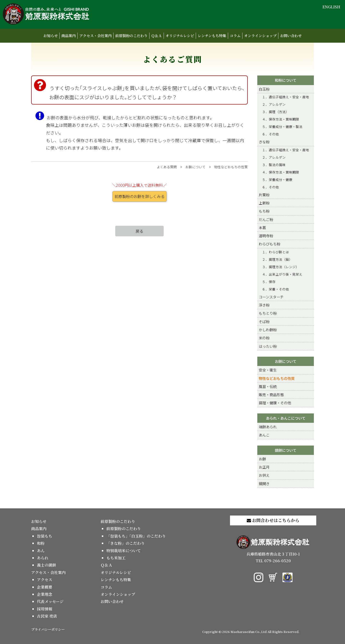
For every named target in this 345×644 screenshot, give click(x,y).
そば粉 (264, 321)
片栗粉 (264, 195)
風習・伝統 (268, 386)
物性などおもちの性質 (231, 167)
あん (41, 551)
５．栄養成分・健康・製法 (282, 127)
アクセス (45, 580)
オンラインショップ (260, 36)
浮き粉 (264, 305)
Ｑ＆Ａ (157, 36)
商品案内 (69, 36)
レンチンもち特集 (212, 36)
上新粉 (264, 203)
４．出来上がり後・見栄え (282, 274)
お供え (264, 475)
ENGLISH (331, 7)
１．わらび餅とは (276, 252)
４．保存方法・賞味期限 (281, 119)
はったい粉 (268, 346)
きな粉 (264, 142)
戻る (139, 231)
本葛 (262, 227)
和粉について (286, 80)
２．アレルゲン (274, 104)
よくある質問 (167, 167)
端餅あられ (268, 427)
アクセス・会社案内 (95, 36)
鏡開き (264, 483)
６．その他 (270, 134)
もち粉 (264, 211)
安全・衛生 (268, 370)
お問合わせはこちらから (273, 520)
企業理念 (45, 594)
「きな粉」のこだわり (126, 543)
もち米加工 (116, 558)
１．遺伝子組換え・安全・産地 (286, 97)
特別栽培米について (124, 551)
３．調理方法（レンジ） (281, 267)
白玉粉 (264, 89)
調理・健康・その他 (275, 403)
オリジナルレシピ (180, 36)
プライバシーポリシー (48, 629)
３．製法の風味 (274, 165)
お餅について (195, 167)
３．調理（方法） (276, 112)
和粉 (41, 543)
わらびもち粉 (270, 244)
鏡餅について (286, 450)
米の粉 (264, 338)
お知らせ (51, 36)
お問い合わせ (291, 36)
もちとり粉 (268, 313)
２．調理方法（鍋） (277, 259)
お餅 (262, 459)
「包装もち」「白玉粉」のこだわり (136, 536)
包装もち (45, 536)
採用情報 (45, 609)
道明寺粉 (266, 236)
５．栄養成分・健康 (277, 180)
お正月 (264, 467)
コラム (235, 36)
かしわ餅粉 (268, 330)
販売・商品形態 (271, 395)
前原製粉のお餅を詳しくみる (140, 196)
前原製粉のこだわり (131, 36)
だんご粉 (266, 219)
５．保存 (269, 282)
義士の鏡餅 (46, 565)
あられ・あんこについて (286, 418)
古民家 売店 (47, 616)
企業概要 (45, 587)
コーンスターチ (271, 297)
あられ (43, 558)
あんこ (264, 435)
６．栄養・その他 (276, 289)
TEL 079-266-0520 (273, 561)
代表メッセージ (50, 601)
